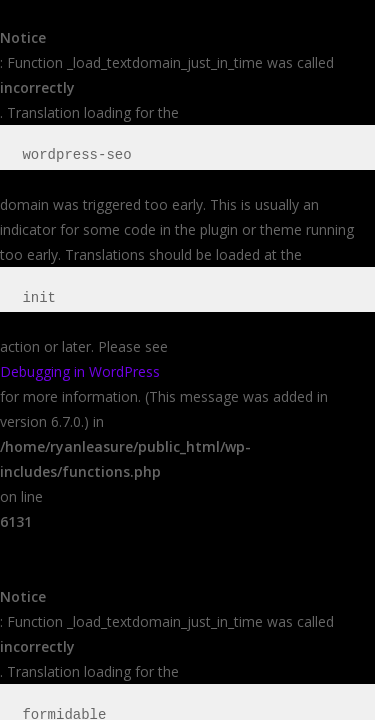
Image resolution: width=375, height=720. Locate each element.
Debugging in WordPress (80, 371)
